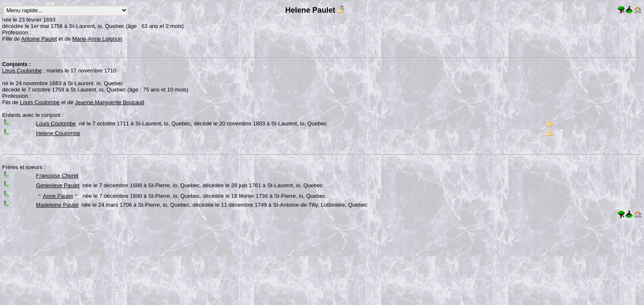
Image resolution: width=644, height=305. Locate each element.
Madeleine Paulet (57, 205)
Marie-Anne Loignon (97, 39)
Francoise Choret (57, 176)
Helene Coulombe (58, 133)
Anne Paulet (58, 196)
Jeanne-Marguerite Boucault (110, 102)
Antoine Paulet (39, 39)
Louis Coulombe (22, 71)
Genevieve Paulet (58, 185)
